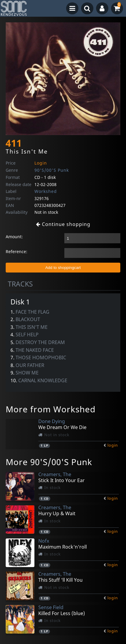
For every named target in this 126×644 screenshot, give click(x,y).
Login (41, 163)
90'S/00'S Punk (52, 170)
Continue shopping (63, 224)
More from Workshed (51, 409)
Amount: (14, 237)
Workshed (46, 191)
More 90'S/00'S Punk (49, 462)
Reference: (16, 251)
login (113, 445)
